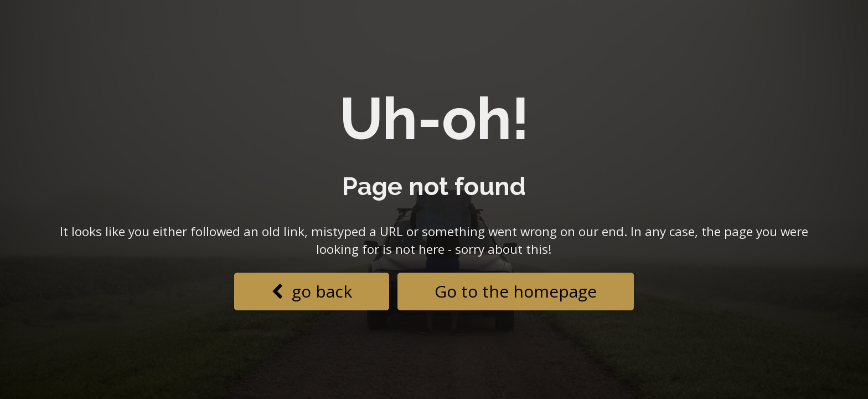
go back (312, 291)
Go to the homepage (516, 291)
